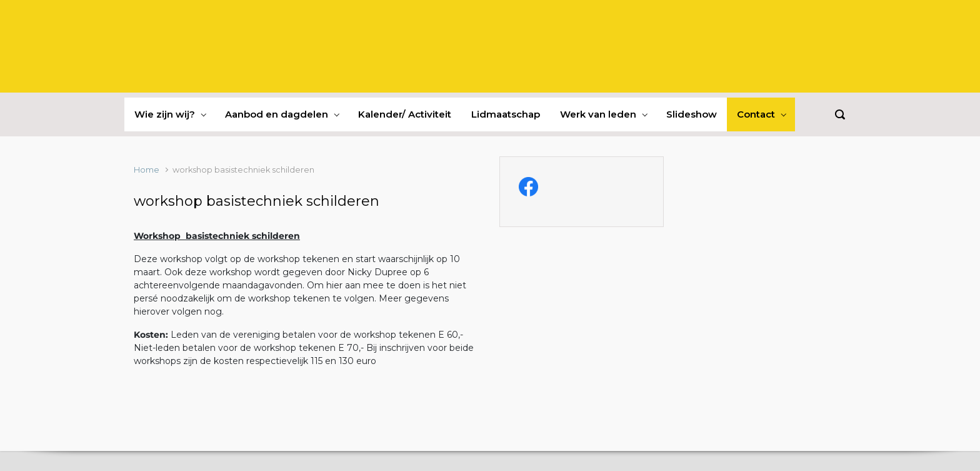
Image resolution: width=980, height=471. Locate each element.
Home (147, 170)
